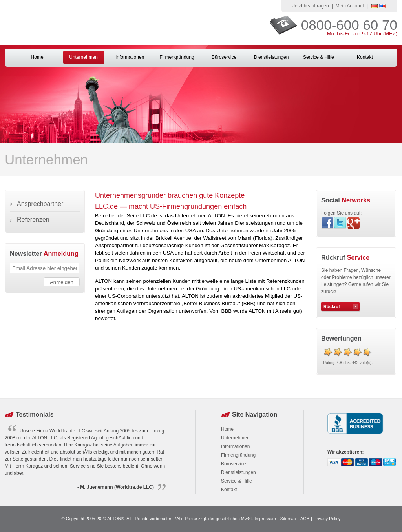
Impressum (265, 519)
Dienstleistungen (271, 57)
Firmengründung (177, 57)
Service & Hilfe (319, 57)
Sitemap (288, 519)
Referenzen (33, 220)
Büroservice (224, 57)
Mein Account (350, 6)
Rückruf (332, 306)
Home (37, 57)
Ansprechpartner (40, 204)
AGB (305, 519)
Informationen (130, 57)
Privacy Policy (327, 519)
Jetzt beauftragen (311, 6)
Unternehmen (83, 57)
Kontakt (365, 57)
